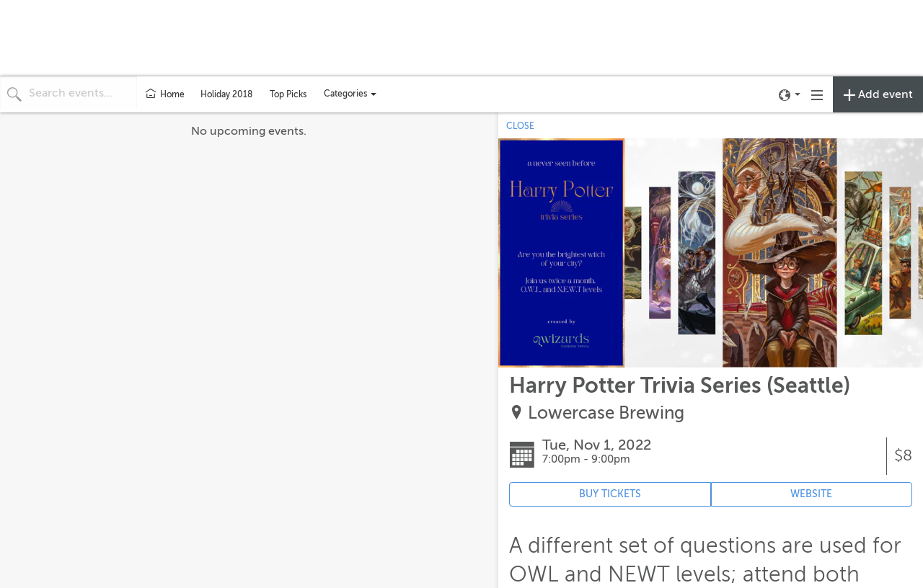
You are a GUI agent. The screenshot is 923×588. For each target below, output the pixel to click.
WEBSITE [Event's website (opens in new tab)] (811, 494)
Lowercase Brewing (606, 413)
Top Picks (288, 94)
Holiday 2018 (226, 94)
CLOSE (520, 126)
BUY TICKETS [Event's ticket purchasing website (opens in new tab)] (610, 494)
